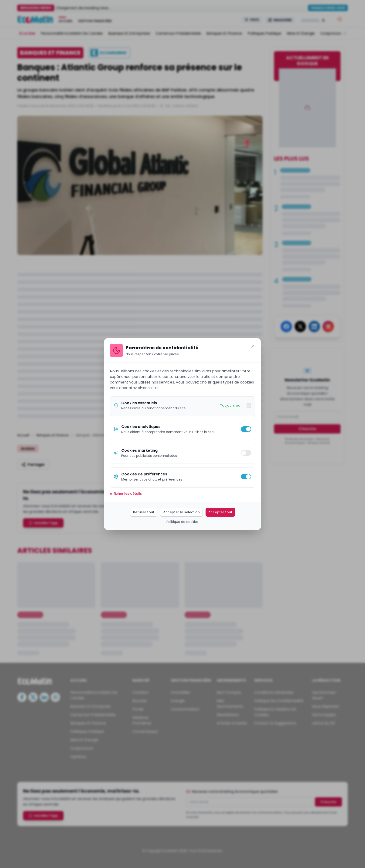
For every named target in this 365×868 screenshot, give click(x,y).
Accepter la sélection (181, 512)
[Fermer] (253, 346)
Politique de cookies (182, 522)
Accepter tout (220, 512)
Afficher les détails (126, 494)
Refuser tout (144, 512)
